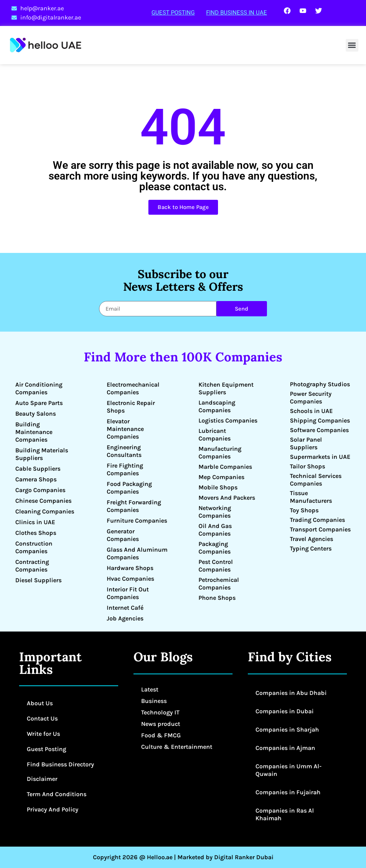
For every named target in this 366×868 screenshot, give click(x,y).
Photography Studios (320, 384)
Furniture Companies (137, 521)
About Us (40, 703)
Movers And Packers (227, 498)
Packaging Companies (215, 548)
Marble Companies (225, 467)
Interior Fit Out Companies (128, 593)
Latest (150, 689)
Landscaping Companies (217, 406)
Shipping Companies (320, 420)
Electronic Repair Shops (131, 407)
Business (154, 701)
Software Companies (319, 430)
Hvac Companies (130, 579)
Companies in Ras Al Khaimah (285, 814)
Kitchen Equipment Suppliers (226, 388)
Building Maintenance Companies (34, 432)
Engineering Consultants (124, 451)
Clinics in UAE (35, 522)
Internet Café (125, 608)
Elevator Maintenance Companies (125, 429)
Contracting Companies (32, 566)
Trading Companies (317, 520)
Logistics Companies (228, 420)
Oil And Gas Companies (215, 530)
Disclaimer (42, 779)
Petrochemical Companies (219, 584)
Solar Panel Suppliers (306, 443)
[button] (352, 45)
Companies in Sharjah (287, 730)
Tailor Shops (307, 466)
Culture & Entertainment (177, 747)
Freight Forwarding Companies (134, 506)
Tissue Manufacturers (311, 497)
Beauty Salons (36, 414)
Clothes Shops (36, 533)
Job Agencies (125, 618)
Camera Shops (36, 479)
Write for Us (43, 734)
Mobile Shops (218, 487)
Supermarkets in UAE (320, 457)
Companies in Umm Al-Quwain (289, 770)
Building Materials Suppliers (42, 454)
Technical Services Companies (316, 480)
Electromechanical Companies (133, 388)
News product (161, 724)
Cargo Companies (40, 490)
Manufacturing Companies (220, 453)
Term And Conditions (57, 794)
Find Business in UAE (237, 13)
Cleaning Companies (45, 511)
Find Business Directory (60, 764)
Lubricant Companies (215, 435)
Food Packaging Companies (129, 488)
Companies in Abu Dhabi (291, 693)
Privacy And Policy (53, 809)
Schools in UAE (311, 411)
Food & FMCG (161, 735)
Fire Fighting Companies (125, 469)
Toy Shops (304, 510)
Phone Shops (217, 598)
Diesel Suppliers (38, 580)
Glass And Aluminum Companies (137, 553)
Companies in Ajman (285, 748)
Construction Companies (34, 547)
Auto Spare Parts (39, 403)
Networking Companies (215, 512)
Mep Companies (221, 477)
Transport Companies (320, 529)
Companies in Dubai (285, 711)
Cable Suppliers (38, 469)
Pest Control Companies (216, 566)
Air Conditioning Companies (39, 388)
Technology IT (160, 712)
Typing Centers (311, 548)
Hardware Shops (130, 568)
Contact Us (42, 718)
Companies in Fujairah (288, 792)
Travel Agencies (312, 539)
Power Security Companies (311, 398)
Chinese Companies (43, 501)
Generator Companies (123, 535)
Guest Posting (173, 13)
